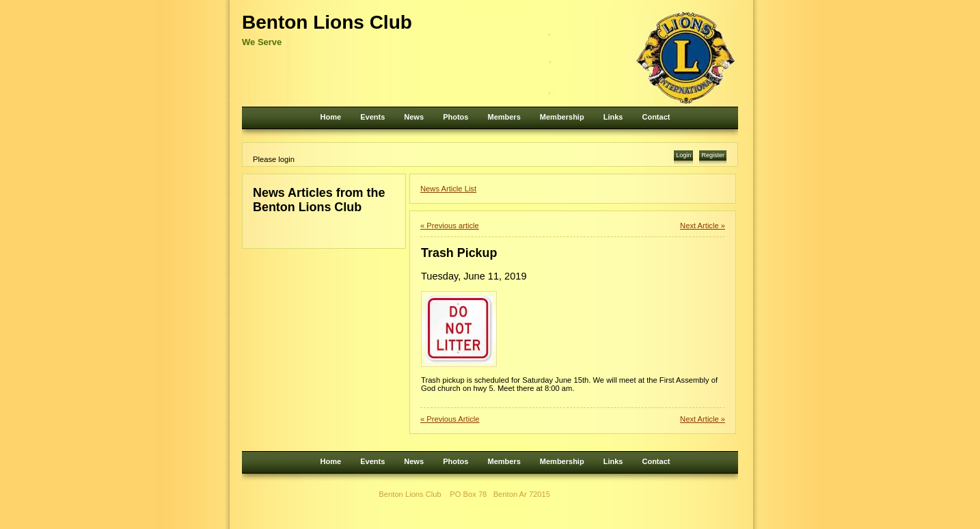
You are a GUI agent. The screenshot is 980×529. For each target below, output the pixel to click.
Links (613, 117)
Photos (455, 117)
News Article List (448, 189)
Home (331, 117)
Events (372, 117)
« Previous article (450, 226)
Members (504, 117)
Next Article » (703, 226)
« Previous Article (450, 419)
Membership (562, 117)
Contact (656, 117)
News (414, 117)
